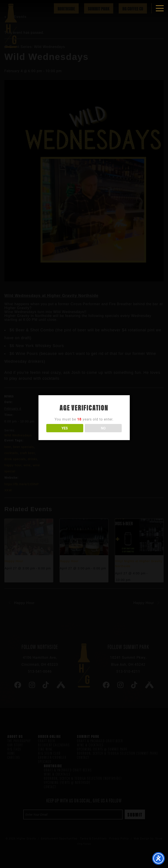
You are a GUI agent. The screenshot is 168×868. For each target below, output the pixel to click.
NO (103, 428)
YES (65, 428)
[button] (160, 8)
